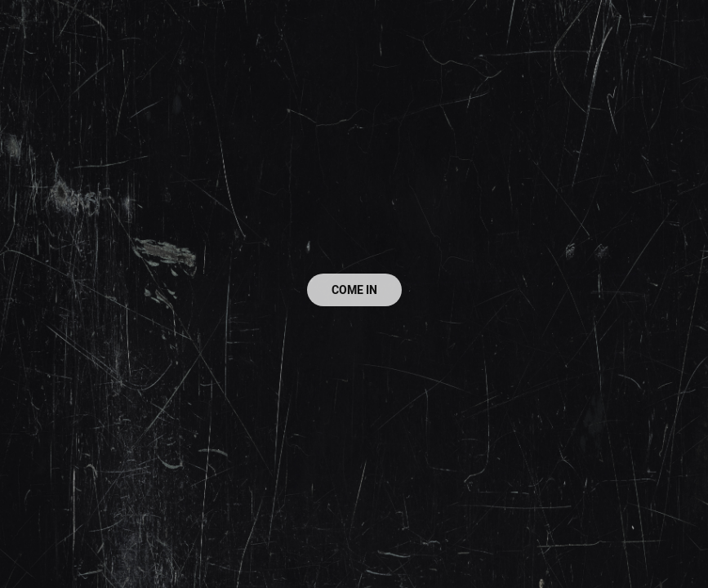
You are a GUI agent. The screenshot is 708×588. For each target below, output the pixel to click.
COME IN (354, 290)
